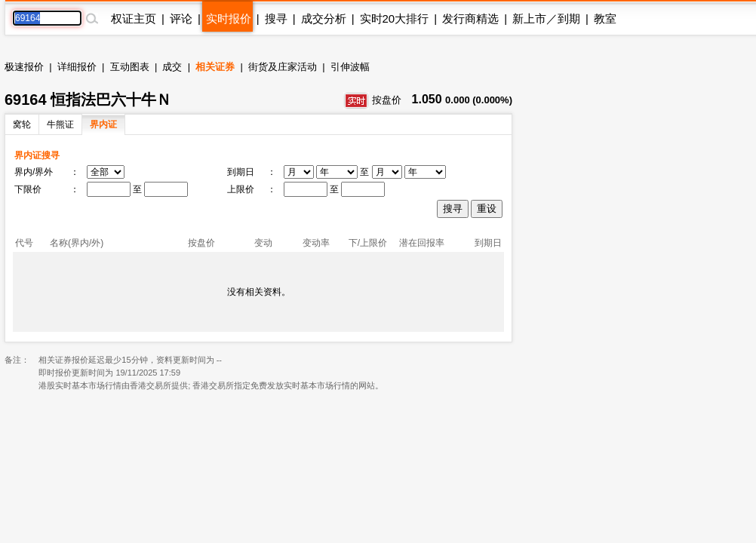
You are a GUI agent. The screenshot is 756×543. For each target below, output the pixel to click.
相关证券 (215, 67)
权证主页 (134, 18)
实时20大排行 (395, 18)
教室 (605, 18)
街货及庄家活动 (283, 67)
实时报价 (229, 18)
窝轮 (22, 124)
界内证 (103, 124)
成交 (172, 67)
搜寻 (276, 18)
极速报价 (24, 67)
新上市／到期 (546, 18)
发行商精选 (470, 18)
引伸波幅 (350, 67)
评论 (181, 18)
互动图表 (130, 67)
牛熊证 (60, 124)
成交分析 (324, 18)
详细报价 (77, 67)
